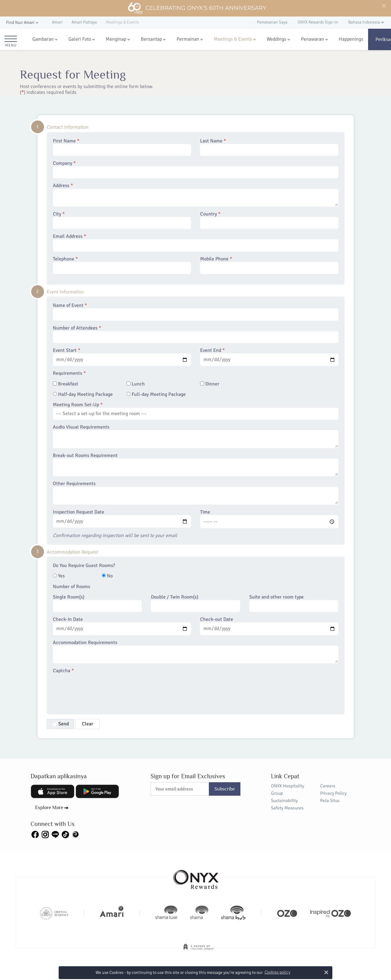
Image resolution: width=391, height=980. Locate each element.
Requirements (69, 373)
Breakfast (66, 384)
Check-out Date (269, 626)
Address (196, 195)
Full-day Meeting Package (156, 394)
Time (269, 519)
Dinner (210, 384)
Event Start (122, 357)
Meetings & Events (233, 39)
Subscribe (225, 789)
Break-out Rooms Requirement (196, 465)
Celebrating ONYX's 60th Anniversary (197, 8)
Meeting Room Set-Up (196, 411)
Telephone (122, 265)
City (122, 220)
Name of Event (196, 311)
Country (269, 220)
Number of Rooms (71, 587)
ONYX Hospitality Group (288, 790)
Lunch (136, 384)
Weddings (276, 39)
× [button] (326, 972)
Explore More (49, 808)
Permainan (188, 39)
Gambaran (43, 39)
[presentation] (99, 690)
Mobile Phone (269, 265)
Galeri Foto (80, 39)
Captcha (63, 671)
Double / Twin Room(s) (195, 603)
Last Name (269, 147)
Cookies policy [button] (277, 972)
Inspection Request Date (122, 518)
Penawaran (312, 39)
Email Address (196, 242)
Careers (328, 786)
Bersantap (151, 39)
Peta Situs (330, 801)
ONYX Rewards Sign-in (318, 22)
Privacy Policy (333, 793)
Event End (269, 357)
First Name (122, 147)
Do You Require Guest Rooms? (84, 566)
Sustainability (284, 801)
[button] (23, 23)
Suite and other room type (294, 603)
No (107, 576)
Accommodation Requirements (196, 652)
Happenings (351, 39)
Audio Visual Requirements (196, 436)
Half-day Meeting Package (83, 394)
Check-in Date (122, 626)
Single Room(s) (97, 603)
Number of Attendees (196, 334)
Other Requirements (196, 493)
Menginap (116, 39)
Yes (59, 576)
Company (196, 169)
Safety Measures (287, 808)
